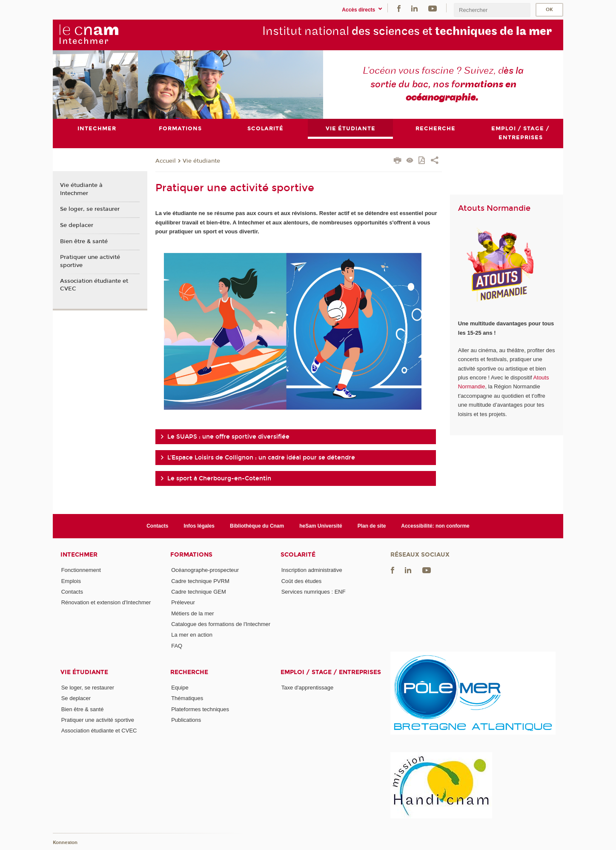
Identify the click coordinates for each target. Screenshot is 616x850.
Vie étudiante (201, 161)
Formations (191, 555)
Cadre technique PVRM (200, 581)
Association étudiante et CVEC (94, 285)
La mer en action (192, 635)
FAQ (177, 646)
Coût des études (302, 581)
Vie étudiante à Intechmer (81, 190)
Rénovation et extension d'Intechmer (106, 602)
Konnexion (65, 843)
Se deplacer (77, 225)
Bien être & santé (84, 241)
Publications (186, 720)
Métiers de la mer (192, 613)
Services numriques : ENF (314, 592)
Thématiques (187, 698)
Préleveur (183, 602)
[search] (492, 10)
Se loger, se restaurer (90, 209)
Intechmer (79, 555)
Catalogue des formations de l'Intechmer (221, 624)
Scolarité (298, 555)
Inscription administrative (312, 570)
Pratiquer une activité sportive (90, 261)
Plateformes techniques (200, 709)
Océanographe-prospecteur (205, 570)
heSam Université (321, 526)
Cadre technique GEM (199, 592)
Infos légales (199, 526)
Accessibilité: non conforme (435, 526)
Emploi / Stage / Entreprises (331, 672)
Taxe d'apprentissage (307, 688)
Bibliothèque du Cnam (257, 526)
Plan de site (372, 526)
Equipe (180, 688)
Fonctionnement (81, 570)
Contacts (157, 526)
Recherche (189, 672)
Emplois (71, 581)
